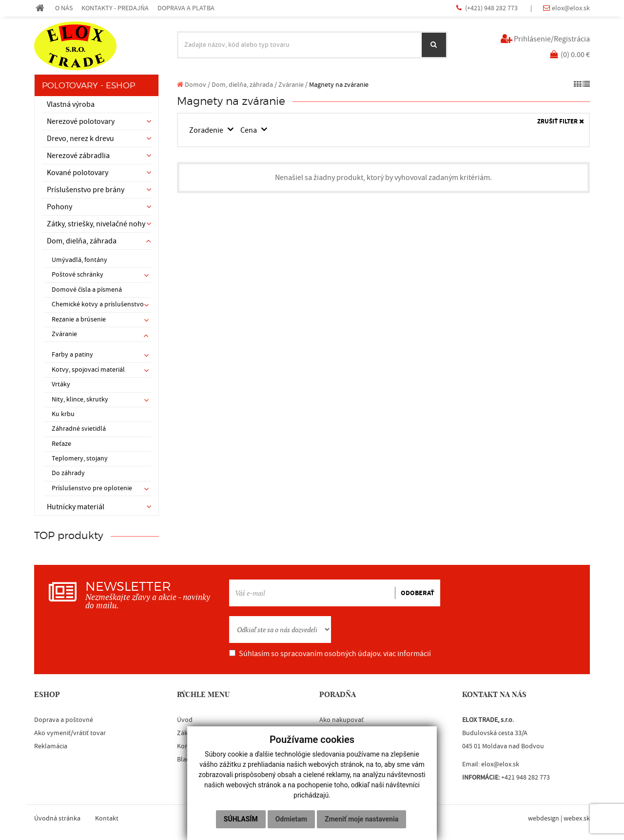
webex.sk (577, 819)
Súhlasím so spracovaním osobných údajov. (330, 654)
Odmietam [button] (291, 819)
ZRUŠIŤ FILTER (561, 122)
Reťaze (61, 444)
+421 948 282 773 (526, 778)
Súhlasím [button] (241, 819)
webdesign (544, 819)
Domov (192, 85)
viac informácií (407, 654)
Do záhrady (68, 473)
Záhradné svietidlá (79, 429)
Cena (249, 130)
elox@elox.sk (571, 8)
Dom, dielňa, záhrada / (244, 85)
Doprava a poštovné (64, 720)
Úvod (185, 720)
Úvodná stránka (57, 819)
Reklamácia (51, 746)
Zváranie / (293, 85)
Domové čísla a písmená (87, 290)
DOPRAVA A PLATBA (186, 8)
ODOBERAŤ (418, 593)
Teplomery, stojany (80, 459)
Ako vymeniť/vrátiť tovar (70, 733)
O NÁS (64, 8)
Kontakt (107, 819)
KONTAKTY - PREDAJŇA (115, 8)
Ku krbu (63, 414)
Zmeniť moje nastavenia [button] (361, 819)
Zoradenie (207, 130)
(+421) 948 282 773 (492, 8)
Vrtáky (61, 384)
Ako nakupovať (341, 720)
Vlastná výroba (71, 104)
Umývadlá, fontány (79, 260)
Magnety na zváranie (339, 85)
